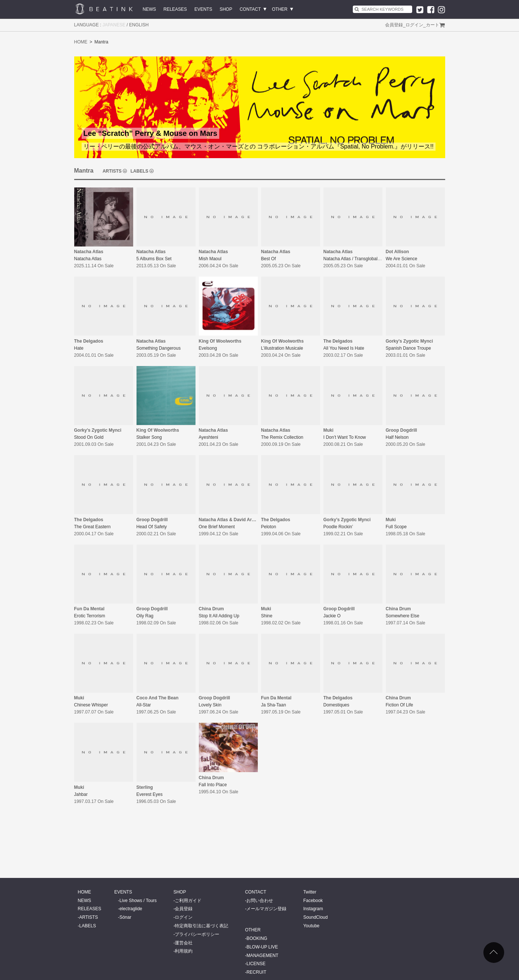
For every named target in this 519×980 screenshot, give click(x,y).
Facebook (313, 901)
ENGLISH (139, 25)
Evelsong (208, 348)
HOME (81, 42)
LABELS (139, 171)
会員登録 (394, 25)
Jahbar (81, 794)
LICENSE (256, 964)
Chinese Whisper (91, 705)
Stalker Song (149, 437)
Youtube (311, 926)
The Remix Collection (282, 437)
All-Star (144, 705)
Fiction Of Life (400, 705)
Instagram (313, 909)
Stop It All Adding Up (219, 616)
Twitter (310, 892)
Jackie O (332, 616)
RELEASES (175, 9)
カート (433, 25)
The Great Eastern (93, 527)
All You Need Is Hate (344, 348)
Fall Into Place (213, 785)
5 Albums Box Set (154, 259)
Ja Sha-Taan (274, 705)
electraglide (131, 909)
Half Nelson (397, 437)
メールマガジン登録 (266, 909)
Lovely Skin (210, 705)
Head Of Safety (152, 527)
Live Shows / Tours (138, 901)
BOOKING (257, 938)
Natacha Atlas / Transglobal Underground (364, 259)
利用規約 (184, 951)
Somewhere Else (403, 616)
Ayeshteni (208, 437)
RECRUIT (256, 972)
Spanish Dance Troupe (408, 348)
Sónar (125, 917)
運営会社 (184, 943)
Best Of (269, 259)
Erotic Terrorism (90, 616)
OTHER (280, 9)
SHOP (226, 9)
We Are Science (402, 259)
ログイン (414, 25)
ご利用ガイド (188, 901)
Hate (79, 348)
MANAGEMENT (262, 955)
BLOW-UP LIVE (262, 947)
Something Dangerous (159, 348)
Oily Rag (145, 616)
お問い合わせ (260, 901)
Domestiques (336, 705)
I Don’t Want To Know (345, 437)
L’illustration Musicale (282, 348)
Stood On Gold (89, 437)
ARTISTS (112, 171)
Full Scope (396, 527)
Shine (267, 616)
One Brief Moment (217, 527)
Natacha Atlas (88, 259)
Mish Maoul (210, 259)
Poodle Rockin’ (338, 527)
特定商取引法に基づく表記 (201, 926)
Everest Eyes (150, 794)
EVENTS (203, 9)
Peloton (269, 527)
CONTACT (250, 9)
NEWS (150, 9)
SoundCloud (315, 917)
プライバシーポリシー (197, 934)
